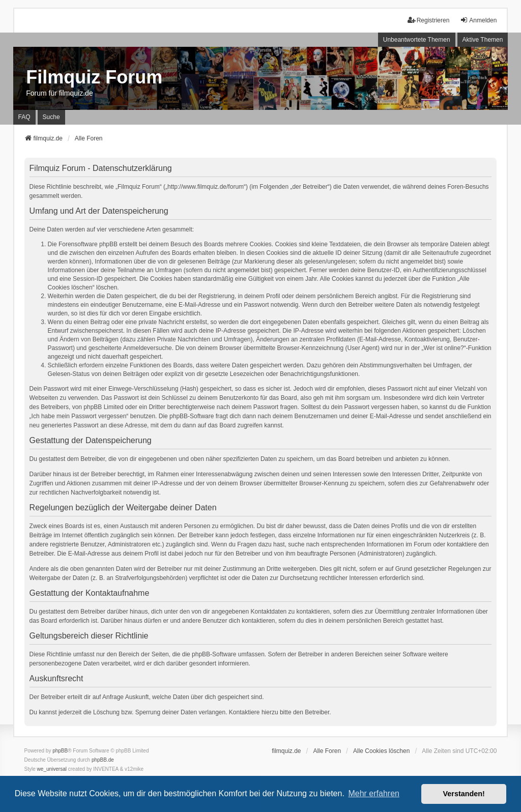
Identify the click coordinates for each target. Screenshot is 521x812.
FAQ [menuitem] (24, 117)
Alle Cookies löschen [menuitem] (381, 751)
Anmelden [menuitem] (478, 20)
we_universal (52, 769)
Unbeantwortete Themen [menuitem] (417, 40)
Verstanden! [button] (464, 794)
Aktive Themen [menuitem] (483, 40)
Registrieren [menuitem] (429, 20)
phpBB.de (103, 760)
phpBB (60, 751)
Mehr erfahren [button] (374, 793)
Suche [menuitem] (51, 117)
